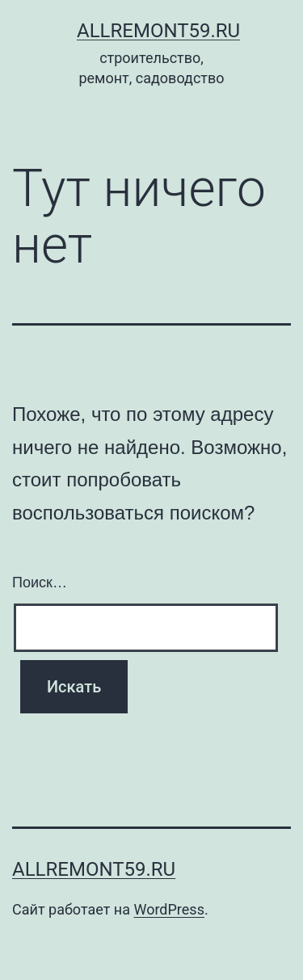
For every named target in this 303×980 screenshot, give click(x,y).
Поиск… (40, 583)
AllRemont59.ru (158, 31)
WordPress (168, 909)
